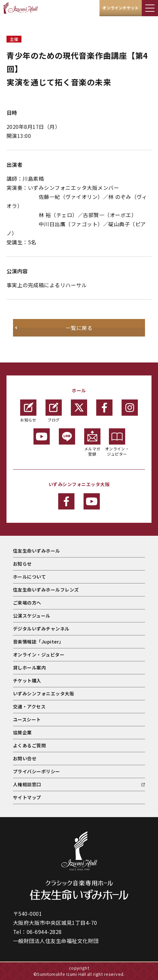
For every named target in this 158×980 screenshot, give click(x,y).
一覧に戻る (79, 328)
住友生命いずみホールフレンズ (46, 590)
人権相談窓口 (27, 784)
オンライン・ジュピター (117, 442)
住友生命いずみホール (37, 551)
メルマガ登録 (92, 442)
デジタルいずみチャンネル (41, 629)
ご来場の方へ (27, 603)
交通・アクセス (29, 706)
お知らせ (28, 411)
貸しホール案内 (29, 668)
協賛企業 (22, 732)
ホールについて (29, 577)
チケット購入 (27, 680)
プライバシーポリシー (37, 771)
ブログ (54, 411)
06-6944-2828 (44, 932)
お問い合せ (25, 758)
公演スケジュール (32, 616)
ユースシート (27, 719)
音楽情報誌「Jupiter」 (38, 642)
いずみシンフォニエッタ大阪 (44, 693)
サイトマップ (27, 797)
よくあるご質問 (29, 745)
